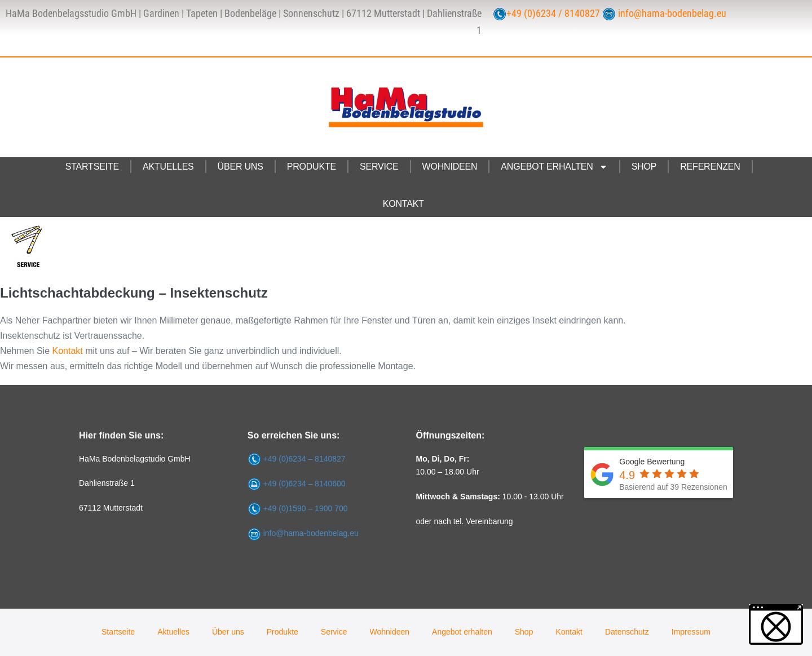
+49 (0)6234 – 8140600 (304, 484)
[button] (776, 624)
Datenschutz (627, 632)
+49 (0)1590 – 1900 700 (306, 508)
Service (379, 167)
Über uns (240, 167)
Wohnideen (450, 167)
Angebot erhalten (554, 167)
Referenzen (710, 167)
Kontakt (403, 204)
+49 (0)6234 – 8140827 (304, 459)
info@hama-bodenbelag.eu (672, 14)
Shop (644, 167)
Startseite (92, 167)
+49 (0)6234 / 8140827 (553, 14)
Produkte (312, 167)
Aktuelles (168, 167)
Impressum (691, 632)
